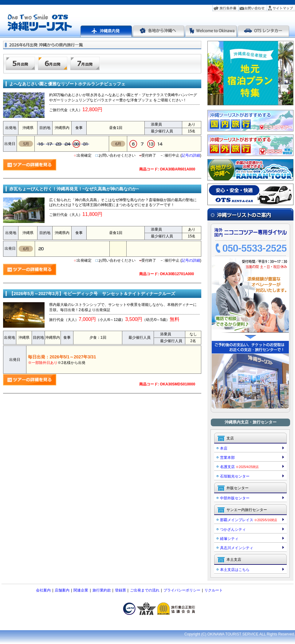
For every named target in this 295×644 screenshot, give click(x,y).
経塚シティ (229, 539)
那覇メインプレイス (249, 520)
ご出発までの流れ (145, 590)
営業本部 (227, 458)
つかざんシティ (233, 529)
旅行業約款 (102, 590)
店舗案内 (62, 590)
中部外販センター (235, 498)
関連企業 (81, 590)
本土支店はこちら (235, 570)
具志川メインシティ (237, 548)
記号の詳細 (191, 155)
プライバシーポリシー (182, 590)
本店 (224, 448)
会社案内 (43, 590)
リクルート (214, 590)
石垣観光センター (235, 476)
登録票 (120, 590)
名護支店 (239, 467)
